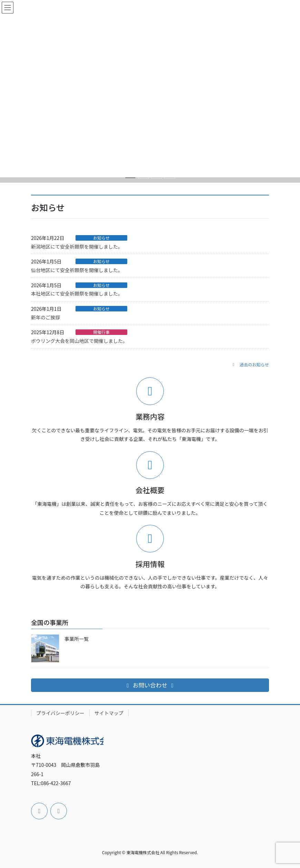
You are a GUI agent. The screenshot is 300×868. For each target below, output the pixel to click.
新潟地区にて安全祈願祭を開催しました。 (77, 247)
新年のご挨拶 (46, 317)
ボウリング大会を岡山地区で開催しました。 (79, 341)
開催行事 (101, 332)
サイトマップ (109, 713)
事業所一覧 (77, 639)
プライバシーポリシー (60, 713)
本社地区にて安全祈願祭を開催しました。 (77, 293)
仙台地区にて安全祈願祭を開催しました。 (77, 270)
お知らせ (101, 238)
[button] (250, 364)
